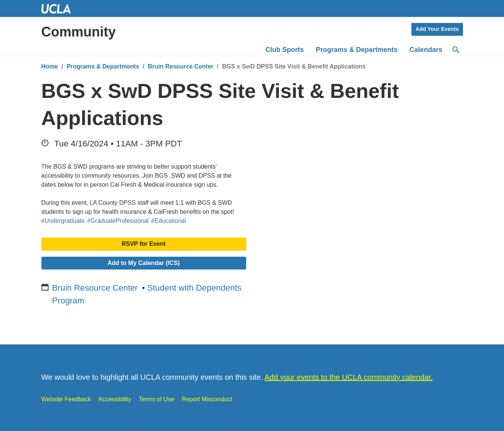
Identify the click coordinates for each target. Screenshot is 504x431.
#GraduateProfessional (118, 221)
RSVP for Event (144, 244)
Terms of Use (157, 399)
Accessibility (115, 399)
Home (50, 66)
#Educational (169, 221)
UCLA (59, 8)
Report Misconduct (207, 399)
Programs (357, 50)
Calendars (426, 50)
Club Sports (285, 50)
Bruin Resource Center (181, 66)
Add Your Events (437, 29)
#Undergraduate (63, 221)
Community (79, 32)
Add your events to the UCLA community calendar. (349, 377)
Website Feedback (66, 399)
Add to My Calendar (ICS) (143, 263)
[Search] (455, 50)
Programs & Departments (103, 66)
